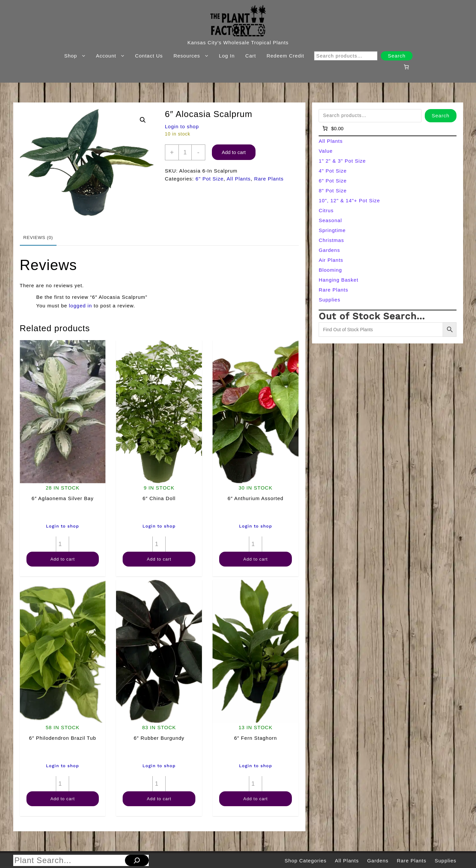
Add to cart (234, 152)
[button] (143, 120)
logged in (81, 306)
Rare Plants (269, 179)
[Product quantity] (185, 152)
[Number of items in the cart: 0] (406, 67)
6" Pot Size (210, 179)
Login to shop (182, 126)
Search (397, 56)
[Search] (137, 860)
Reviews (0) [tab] (38, 237)
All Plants (239, 179)
